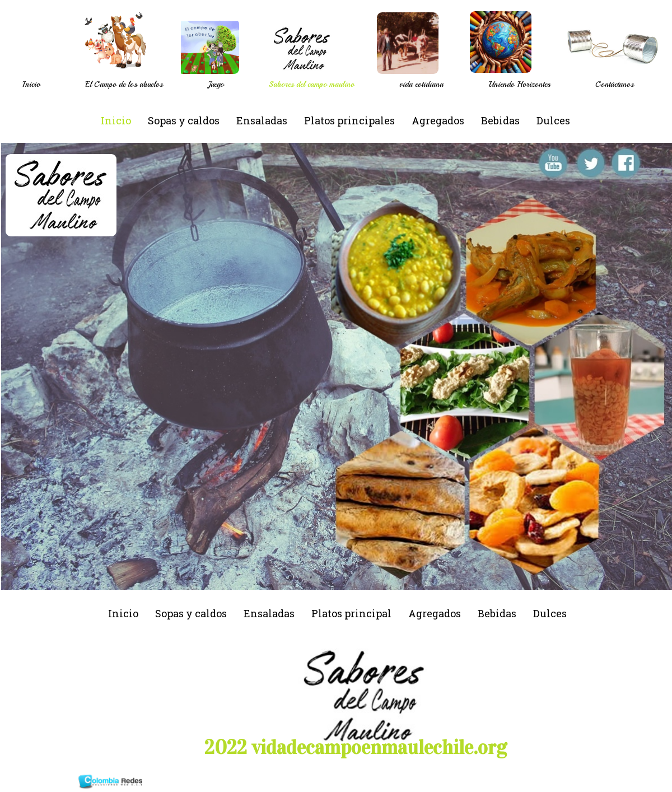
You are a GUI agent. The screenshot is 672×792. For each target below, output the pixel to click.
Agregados (438, 120)
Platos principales (349, 120)
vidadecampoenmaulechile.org (379, 747)
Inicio (31, 84)
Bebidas (500, 120)
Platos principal (351, 613)
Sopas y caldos (184, 120)
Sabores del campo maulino (312, 84)
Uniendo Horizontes (519, 84)
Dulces (553, 120)
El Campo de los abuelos (124, 84)
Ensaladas (262, 120)
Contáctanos (615, 84)
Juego (216, 84)
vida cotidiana (421, 84)
